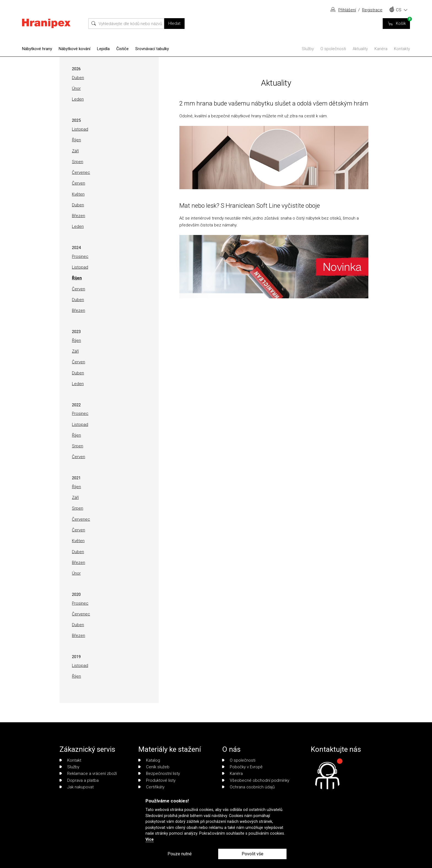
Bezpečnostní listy (159, 774)
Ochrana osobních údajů (248, 787)
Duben (78, 78)
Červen (79, 183)
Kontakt (70, 760)
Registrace (372, 10)
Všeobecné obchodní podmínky (256, 780)
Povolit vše (253, 854)
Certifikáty (151, 787)
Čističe (122, 49)
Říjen (76, 140)
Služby (308, 49)
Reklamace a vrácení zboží (88, 774)
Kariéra (381, 49)
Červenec (81, 172)
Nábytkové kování (75, 49)
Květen (78, 194)
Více (150, 839)
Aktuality (360, 49)
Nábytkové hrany (37, 49)
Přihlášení (347, 10)
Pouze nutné (180, 854)
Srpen (78, 162)
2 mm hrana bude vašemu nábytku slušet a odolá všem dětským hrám (274, 103)
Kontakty (402, 49)
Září (75, 151)
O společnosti (333, 49)
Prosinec (80, 256)
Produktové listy (157, 780)
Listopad (80, 129)
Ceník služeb (154, 767)
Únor (76, 88)
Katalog (149, 760)
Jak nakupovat (77, 787)
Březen (79, 216)
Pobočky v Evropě (242, 767)
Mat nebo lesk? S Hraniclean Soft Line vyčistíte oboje (250, 205)
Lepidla (103, 49)
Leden (78, 99)
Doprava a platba (79, 780)
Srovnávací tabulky (152, 49)
